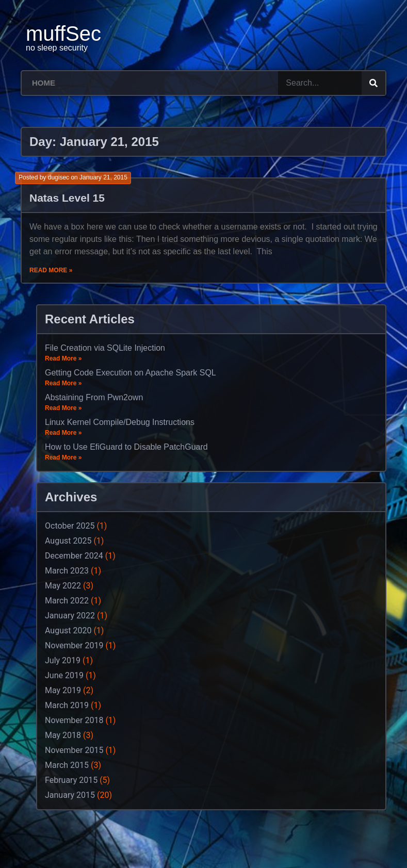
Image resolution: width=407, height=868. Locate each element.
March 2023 (67, 571)
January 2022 (70, 616)
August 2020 (68, 630)
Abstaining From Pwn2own (94, 397)
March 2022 (67, 601)
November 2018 (74, 720)
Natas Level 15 (67, 198)
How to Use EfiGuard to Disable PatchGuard (126, 447)
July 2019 (63, 660)
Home (44, 83)
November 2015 (74, 750)
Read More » (51, 270)
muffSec (63, 34)
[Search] (373, 83)
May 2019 (63, 690)
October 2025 (70, 526)
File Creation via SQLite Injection (105, 348)
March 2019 (67, 705)
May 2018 (63, 735)
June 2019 (64, 675)
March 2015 (67, 765)
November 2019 (74, 645)
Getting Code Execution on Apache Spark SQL (131, 373)
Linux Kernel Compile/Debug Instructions (120, 422)
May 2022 (63, 586)
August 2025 (68, 541)
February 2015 (71, 780)
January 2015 (70, 795)
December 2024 (74, 556)
